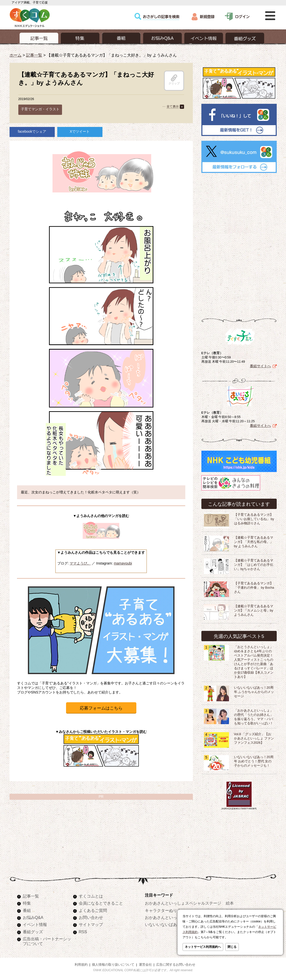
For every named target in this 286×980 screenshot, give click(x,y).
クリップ (174, 80)
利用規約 (81, 965)
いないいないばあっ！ (165, 924)
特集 (27, 903)
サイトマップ (91, 924)
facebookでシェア (32, 131)
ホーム (16, 55)
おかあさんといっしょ (165, 917)
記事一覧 (34, 55)
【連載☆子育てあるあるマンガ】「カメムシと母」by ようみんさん (254, 611)
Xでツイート (80, 131)
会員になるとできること (101, 903)
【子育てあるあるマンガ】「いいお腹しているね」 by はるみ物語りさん (254, 519)
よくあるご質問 (93, 910)
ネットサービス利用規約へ (203, 947)
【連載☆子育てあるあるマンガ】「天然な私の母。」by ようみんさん (254, 542)
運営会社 (145, 965)
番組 (27, 910)
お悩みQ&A (33, 917)
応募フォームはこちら (101, 708)
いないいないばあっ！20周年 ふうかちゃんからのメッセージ (254, 692)
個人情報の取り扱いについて (113, 965)
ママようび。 (80, 563)
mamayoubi (123, 563)
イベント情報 (35, 924)
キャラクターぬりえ (163, 910)
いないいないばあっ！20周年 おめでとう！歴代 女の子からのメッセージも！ (254, 761)
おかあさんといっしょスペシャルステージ (183, 903)
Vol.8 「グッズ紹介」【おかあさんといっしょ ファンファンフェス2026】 (254, 738)
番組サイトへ (260, 366)
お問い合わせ (91, 917)
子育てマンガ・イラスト (40, 109)
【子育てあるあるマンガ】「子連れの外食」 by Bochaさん (254, 588)
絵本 (230, 903)
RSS (83, 932)
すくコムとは (91, 896)
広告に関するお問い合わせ (176, 965)
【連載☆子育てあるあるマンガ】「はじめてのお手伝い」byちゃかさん (254, 565)
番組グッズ (33, 932)
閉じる (232, 947)
